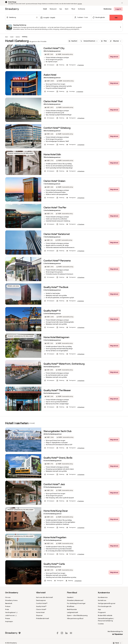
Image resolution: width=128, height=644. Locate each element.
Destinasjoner (41, 600)
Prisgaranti (102, 612)
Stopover (39, 615)
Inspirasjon (9, 622)
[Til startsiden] (12, 9)
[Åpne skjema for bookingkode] (100, 17)
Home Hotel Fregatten (55, 537)
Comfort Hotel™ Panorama (57, 261)
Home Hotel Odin (52, 155)
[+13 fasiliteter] (81, 328)
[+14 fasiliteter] (81, 381)
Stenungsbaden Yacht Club (58, 431)
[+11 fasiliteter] (80, 92)
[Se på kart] (73, 41)
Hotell (12, 37)
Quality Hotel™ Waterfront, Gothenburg (64, 364)
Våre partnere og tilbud (75, 618)
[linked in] (66, 633)
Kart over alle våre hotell (44, 597)
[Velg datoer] (56, 18)
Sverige (18, 37)
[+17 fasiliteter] (81, 224)
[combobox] (22, 17)
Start (7, 37)
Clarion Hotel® (41, 609)
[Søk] (116, 18)
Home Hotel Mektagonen (56, 337)
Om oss (8, 597)
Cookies (101, 624)
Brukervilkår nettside (105, 615)
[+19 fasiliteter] (81, 118)
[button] (122, 3)
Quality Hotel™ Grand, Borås (58, 458)
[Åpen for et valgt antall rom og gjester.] (82, 17)
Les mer (80, 4)
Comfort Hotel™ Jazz (54, 484)
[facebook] (57, 633)
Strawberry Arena (11, 600)
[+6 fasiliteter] (81, 301)
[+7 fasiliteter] (80, 65)
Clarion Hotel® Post (53, 101)
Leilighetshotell (72, 612)
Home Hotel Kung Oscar (56, 511)
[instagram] (62, 633)
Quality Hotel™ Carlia (54, 564)
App (99, 609)
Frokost (8, 606)
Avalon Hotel (50, 75)
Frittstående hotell (43, 618)
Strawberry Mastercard (75, 600)
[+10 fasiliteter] (81, 171)
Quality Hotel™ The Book (56, 287)
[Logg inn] (118, 9)
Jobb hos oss (11, 615)
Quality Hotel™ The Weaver (57, 390)
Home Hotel (40, 612)
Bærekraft (9, 603)
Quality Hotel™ (41, 606)
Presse (8, 618)
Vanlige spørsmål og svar (107, 603)
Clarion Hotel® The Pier (55, 208)
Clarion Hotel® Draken (54, 181)
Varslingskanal (11, 612)
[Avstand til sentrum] (89, 41)
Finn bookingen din (105, 606)
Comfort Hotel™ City (54, 48)
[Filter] (104, 41)
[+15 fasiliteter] (81, 278)
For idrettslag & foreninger (76, 603)
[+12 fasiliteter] (81, 145)
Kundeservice (103, 597)
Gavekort (70, 597)
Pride (7, 609)
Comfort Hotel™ (42, 603)
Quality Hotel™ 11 (52, 311)
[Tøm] (37, 17)
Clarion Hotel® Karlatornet (57, 234)
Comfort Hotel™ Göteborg (57, 128)
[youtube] (71, 633)
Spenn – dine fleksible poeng (77, 615)
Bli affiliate (71, 606)
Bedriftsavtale (72, 609)
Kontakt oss (102, 600)
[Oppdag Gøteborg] (64, 27)
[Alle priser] (116, 41)
